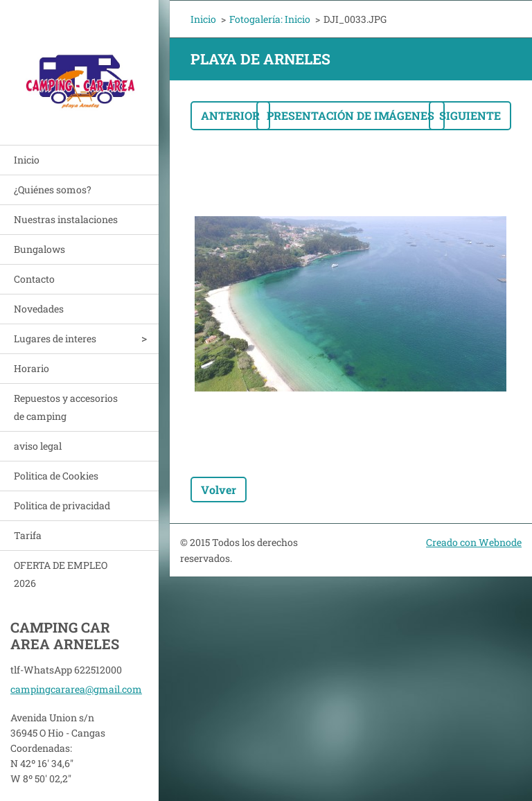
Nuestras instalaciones (66, 219)
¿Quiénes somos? (53, 190)
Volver (219, 490)
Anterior (230, 115)
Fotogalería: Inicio (270, 19)
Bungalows (39, 249)
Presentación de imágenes (351, 115)
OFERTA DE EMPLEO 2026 (61, 574)
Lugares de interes (55, 338)
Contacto (34, 279)
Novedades (39, 309)
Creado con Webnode (474, 542)
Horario (32, 368)
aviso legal (38, 446)
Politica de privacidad (62, 505)
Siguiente (470, 115)
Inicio (27, 160)
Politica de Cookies (56, 476)
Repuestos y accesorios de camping (66, 407)
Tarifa (28, 535)
